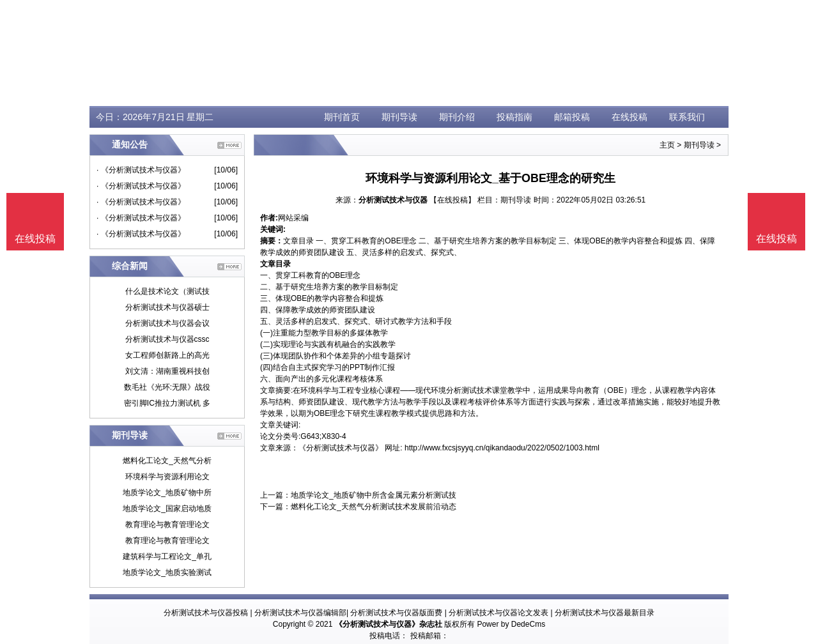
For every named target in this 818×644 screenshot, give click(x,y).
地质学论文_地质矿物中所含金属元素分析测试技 (374, 495)
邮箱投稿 (572, 117)
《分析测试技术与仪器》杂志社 (389, 624)
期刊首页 (342, 117)
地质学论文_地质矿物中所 (167, 493)
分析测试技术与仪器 (393, 200)
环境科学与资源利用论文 (167, 477)
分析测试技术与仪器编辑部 (300, 613)
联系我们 (687, 117)
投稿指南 (514, 117)
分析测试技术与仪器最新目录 (605, 613)
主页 (667, 145)
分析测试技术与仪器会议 (167, 323)
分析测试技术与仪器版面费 (396, 613)
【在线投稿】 (452, 200)
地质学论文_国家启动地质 (167, 509)
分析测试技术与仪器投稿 (206, 613)
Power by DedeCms (511, 624)
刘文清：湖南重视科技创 (167, 371)
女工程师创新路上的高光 (167, 355)
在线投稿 (629, 117)
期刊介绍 (457, 117)
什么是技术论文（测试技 (167, 291)
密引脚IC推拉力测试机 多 (167, 403)
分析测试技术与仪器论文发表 (498, 613)
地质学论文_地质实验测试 (167, 572)
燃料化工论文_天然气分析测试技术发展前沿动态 (374, 507)
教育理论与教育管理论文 (167, 525)
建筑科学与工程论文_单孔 (167, 556)
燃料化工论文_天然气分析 (167, 461)
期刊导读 (399, 117)
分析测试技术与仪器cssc (167, 339)
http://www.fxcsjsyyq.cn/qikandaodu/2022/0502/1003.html (502, 448)
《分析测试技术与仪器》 (341, 448)
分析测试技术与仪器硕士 (167, 307)
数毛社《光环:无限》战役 (167, 387)
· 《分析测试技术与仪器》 (141, 170)
